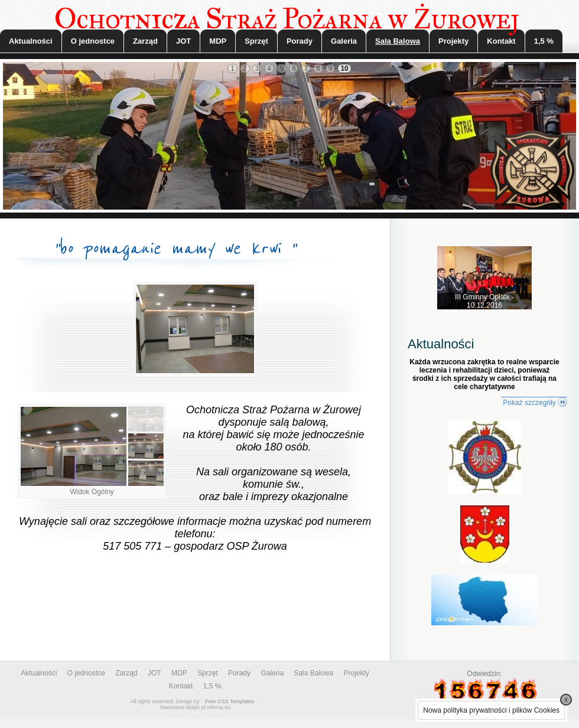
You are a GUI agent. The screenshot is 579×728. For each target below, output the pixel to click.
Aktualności (31, 41)
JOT (183, 41)
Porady (300, 41)
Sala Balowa (398, 41)
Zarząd (145, 41)
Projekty (453, 41)
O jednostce (93, 41)
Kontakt (501, 41)
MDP (218, 41)
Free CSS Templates (230, 701)
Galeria (344, 41)
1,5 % (544, 41)
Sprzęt (256, 41)
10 (344, 68)
